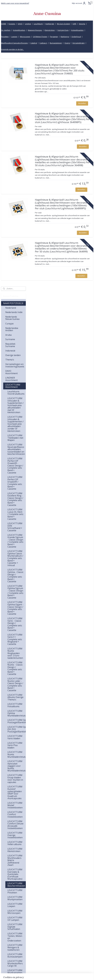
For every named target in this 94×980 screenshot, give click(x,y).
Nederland (11, 76)
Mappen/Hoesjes (35, 30)
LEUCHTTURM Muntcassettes (15, 740)
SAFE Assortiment (14, 777)
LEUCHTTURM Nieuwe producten (15, 770)
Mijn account (79, 3)
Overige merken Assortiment (13, 810)
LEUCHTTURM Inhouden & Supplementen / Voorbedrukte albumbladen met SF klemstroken (16, 174)
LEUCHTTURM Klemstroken (15, 618)
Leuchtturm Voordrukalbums (16, 161)
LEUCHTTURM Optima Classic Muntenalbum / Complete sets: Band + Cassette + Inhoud (15, 326)
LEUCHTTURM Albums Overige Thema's (15, 465)
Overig (67, 43)
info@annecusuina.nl (46, 942)
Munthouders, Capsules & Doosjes (13, 891)
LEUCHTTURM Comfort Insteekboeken (15, 583)
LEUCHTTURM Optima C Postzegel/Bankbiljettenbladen (17, 489)
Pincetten (5, 37)
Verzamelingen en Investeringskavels (15, 133)
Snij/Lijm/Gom (63, 30)
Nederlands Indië (14, 80)
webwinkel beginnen (53, 975)
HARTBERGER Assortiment (12, 790)
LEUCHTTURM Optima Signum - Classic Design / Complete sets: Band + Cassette (16, 360)
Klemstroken (50, 30)
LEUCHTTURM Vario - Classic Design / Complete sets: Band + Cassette (15, 392)
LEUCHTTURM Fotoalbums (15, 473)
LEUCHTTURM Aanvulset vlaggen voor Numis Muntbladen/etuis (17, 534)
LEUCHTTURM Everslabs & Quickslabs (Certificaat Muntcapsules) (15, 642)
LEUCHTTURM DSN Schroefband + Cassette (15, 295)
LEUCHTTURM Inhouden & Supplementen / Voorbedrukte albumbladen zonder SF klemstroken (16, 192)
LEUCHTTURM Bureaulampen (15, 724)
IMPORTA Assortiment (11, 783)
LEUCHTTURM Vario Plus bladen (15, 513)
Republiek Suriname (10, 113)
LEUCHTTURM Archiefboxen (15, 746)
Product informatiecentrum (76, 960)
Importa (82, 24)
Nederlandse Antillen (12, 97)
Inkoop (67, 957)
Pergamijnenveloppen (16, 846)
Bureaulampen (56, 43)
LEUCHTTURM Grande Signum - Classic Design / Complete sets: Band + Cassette (16, 309)
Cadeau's (43, 43)
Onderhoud (76, 37)
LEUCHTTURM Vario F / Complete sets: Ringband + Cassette (15, 408)
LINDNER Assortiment (11, 147)
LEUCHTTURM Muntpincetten (15, 666)
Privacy (67, 963)
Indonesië (10, 119)
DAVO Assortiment (11, 140)
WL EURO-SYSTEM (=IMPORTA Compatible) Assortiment (11, 800)
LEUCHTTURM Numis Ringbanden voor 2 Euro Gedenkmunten (15, 421)
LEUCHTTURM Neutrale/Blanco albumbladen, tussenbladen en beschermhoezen (16, 217)
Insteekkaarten (77, 30)
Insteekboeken (19, 30)
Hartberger (50, 24)
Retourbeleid (69, 951)
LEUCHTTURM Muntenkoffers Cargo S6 (15, 732)
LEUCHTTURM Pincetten (15, 660)
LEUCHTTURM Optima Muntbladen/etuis (17, 481)
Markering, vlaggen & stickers (11, 882)
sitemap (37, 975)
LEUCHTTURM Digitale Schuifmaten (15, 695)
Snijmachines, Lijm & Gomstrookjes (12, 839)
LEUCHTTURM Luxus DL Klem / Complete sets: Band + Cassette (16, 282)
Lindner (28, 24)
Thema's (10, 128)
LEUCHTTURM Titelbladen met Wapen (15, 206)
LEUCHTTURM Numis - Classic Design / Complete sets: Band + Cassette (15, 436)
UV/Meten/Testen (40, 37)
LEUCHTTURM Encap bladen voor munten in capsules (15, 547)
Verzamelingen (78, 43)
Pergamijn (54, 37)
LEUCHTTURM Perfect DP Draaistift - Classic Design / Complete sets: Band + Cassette (15, 234)
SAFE (74, 24)
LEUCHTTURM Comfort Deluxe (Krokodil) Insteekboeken (15, 593)
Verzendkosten (70, 945)
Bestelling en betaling (73, 948)
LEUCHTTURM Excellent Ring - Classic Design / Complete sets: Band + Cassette (15, 267)
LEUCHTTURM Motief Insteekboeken (15, 573)
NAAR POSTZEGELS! (13, 71)
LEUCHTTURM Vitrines (15, 753)
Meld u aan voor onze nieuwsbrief (15, 3)
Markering (65, 37)
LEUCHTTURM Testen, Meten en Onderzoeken (15, 705)
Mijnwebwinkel (76, 975)
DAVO (20, 24)
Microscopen (25, 37)
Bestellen (82, 123)
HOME (4, 24)
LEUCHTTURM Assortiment (13, 154)
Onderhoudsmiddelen (16, 875)
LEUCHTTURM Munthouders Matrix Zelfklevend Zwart (15, 628)
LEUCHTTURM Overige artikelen (15, 761)
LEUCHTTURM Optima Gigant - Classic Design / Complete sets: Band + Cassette (15, 376)
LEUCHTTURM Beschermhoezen (16, 653)
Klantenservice (70, 939)
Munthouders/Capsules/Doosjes (14, 43)
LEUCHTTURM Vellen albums (15, 611)
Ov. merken (6, 30)
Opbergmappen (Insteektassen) (13, 817)
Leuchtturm (38, 24)
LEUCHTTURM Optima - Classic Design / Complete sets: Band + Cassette (15, 344)
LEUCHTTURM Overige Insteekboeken (15, 603)
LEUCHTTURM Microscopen (15, 680)
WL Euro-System (63, 24)
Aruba (8, 103)
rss (42, 975)
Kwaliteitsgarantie (71, 942)
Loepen (14, 37)
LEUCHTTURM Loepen (15, 673)
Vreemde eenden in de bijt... (12, 49)
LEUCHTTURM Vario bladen (15, 505)
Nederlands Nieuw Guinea (12, 86)
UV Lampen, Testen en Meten (14, 869)
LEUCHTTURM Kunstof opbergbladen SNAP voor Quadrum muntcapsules (15, 561)
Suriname (10, 107)
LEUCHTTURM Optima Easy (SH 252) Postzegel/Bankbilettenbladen (17, 497)
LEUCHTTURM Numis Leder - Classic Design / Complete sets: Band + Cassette (15, 453)
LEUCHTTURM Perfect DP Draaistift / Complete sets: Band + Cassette (15, 251)
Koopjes (12, 24)
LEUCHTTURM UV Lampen (15, 687)
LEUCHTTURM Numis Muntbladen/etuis (17, 523)
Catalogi (34, 43)
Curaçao (9, 92)
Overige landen (13, 123)
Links (66, 954)
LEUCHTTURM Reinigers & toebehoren (15, 716)
